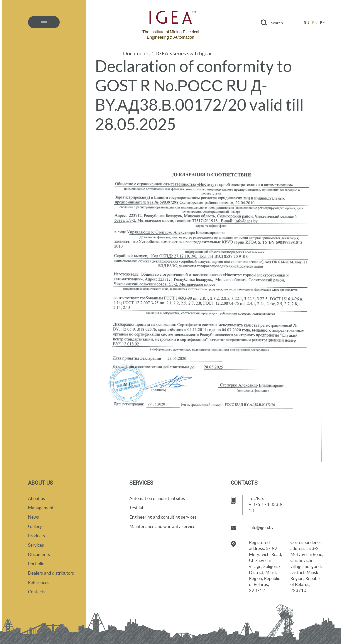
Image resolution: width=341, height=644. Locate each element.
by (323, 22)
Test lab (137, 508)
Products (36, 536)
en (315, 22)
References (39, 582)
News (33, 517)
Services (36, 545)
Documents (136, 53)
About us (36, 498)
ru (307, 22)
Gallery (35, 526)
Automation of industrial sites (157, 498)
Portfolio (36, 564)
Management (41, 508)
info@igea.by (262, 527)
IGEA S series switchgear (184, 53)
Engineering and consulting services (163, 517)
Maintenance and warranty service (162, 526)
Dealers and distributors (51, 573)
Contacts (37, 592)
